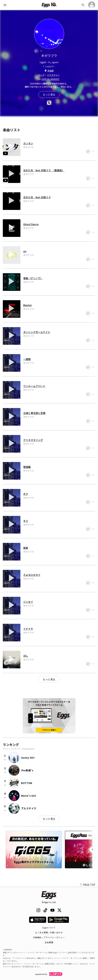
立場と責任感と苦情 (34, 413)
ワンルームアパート (34, 386)
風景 (26, 548)
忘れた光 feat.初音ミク (37, 197)
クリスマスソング (33, 440)
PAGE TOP (87, 885)
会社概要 (49, 942)
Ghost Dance (31, 224)
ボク (26, 494)
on (25, 251)
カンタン (28, 143)
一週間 (27, 359)
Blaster (28, 305)
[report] (41, 51)
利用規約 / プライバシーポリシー (49, 937)
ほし (26, 656)
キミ (26, 521)
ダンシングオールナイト (37, 332)
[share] (36, 51)
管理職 (27, 467)
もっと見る (49, 819)
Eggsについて (49, 927)
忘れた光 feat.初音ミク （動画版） (44, 170)
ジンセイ (28, 602)
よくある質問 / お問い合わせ (49, 932)
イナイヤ (28, 629)
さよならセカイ (32, 575)
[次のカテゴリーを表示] (92, 850)
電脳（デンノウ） (33, 278)
